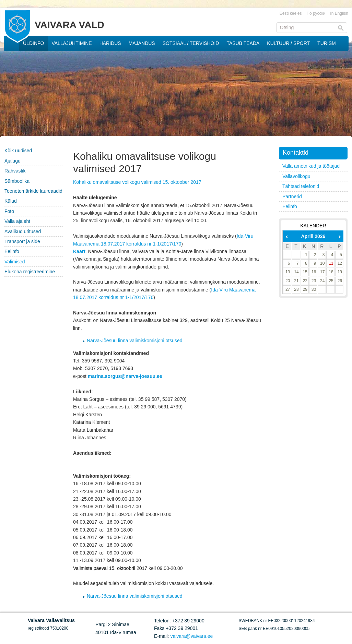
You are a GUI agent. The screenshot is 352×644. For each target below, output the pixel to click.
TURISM (327, 43)
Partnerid (292, 196)
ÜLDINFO (33, 43)
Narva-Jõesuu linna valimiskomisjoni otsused (135, 341)
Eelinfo (12, 251)
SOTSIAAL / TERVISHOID (191, 43)
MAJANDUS (142, 43)
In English (339, 13)
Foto (9, 211)
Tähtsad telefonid (301, 186)
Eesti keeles (291, 13)
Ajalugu (13, 161)
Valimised (15, 262)
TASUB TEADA (243, 43)
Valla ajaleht (17, 221)
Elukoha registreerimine (30, 272)
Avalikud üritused (23, 231)
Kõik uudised (18, 151)
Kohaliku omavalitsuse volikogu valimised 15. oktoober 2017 (137, 182)
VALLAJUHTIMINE (72, 43)
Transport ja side (22, 241)
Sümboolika (17, 181)
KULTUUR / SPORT (288, 43)
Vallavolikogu (296, 176)
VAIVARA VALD (69, 25)
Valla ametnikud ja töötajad (311, 166)
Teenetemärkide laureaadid (33, 191)
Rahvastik (15, 171)
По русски (316, 13)
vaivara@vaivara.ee (191, 636)
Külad (11, 201)
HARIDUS (110, 43)
